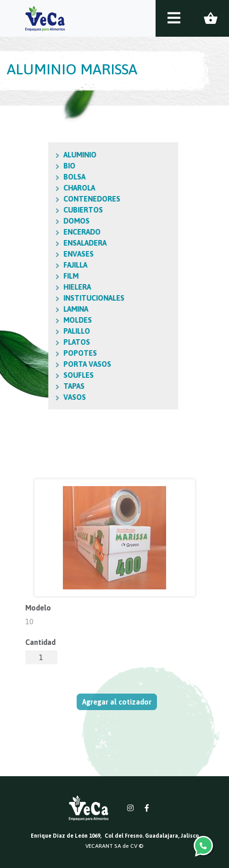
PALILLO (43, 331)
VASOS (41, 397)
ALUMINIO (46, 155)
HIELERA (43, 287)
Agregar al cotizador (120, 702)
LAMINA (42, 309)
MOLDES (44, 320)
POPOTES (46, 353)
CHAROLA (45, 188)
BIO (35, 166)
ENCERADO (48, 232)
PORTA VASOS (53, 364)
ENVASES (45, 254)
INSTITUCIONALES (60, 298)
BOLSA (40, 177)
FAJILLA (41, 265)
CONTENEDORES (58, 199)
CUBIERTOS (49, 210)
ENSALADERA (51, 243)
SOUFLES (45, 375)
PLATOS (43, 342)
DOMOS (42, 221)
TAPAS (40, 386)
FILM (37, 276)
